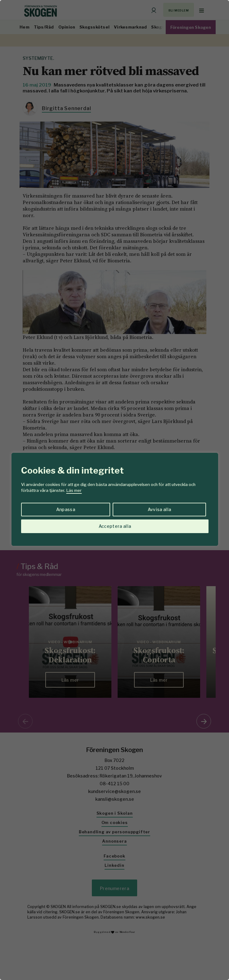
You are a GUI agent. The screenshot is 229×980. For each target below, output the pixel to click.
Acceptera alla (115, 526)
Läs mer (74, 490)
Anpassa (66, 509)
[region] (115, 490)
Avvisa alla (159, 509)
